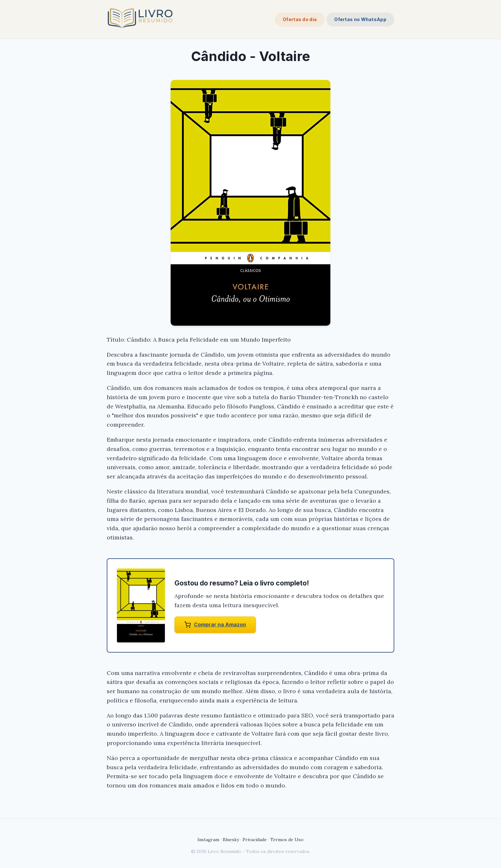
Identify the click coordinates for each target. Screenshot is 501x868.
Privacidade (255, 840)
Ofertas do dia (300, 19)
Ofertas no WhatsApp (360, 19)
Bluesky (231, 840)
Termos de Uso (287, 840)
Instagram (208, 840)
